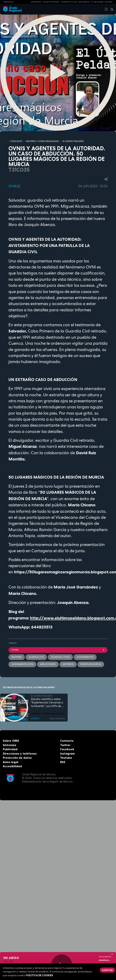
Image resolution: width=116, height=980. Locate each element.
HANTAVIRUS (36, 2)
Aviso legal (11, 762)
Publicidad (10, 749)
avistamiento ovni (22, 664)
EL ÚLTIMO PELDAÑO (73, 141)
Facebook (67, 749)
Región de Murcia (91, 664)
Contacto (67, 741)
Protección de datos (17, 758)
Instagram (67, 754)
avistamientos (85, 657)
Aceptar (107, 970)
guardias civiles (60, 657)
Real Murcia (84, 2)
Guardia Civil (36, 657)
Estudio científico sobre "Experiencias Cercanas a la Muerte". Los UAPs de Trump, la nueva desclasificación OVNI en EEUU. (47, 703)
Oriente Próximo (51, 2)
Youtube (66, 758)
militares (17, 657)
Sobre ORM (11, 741)
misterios (68, 664)
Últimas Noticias (69, 2)
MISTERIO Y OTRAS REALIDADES (42, 141)
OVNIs (58, 650)
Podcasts (16, 141)
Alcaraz (109, 2)
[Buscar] (111, 9)
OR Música (105, 960)
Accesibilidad (12, 766)
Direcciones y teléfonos (20, 754)
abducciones (48, 664)
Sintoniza (9, 745)
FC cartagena (97, 2)
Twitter (65, 745)
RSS (63, 762)
